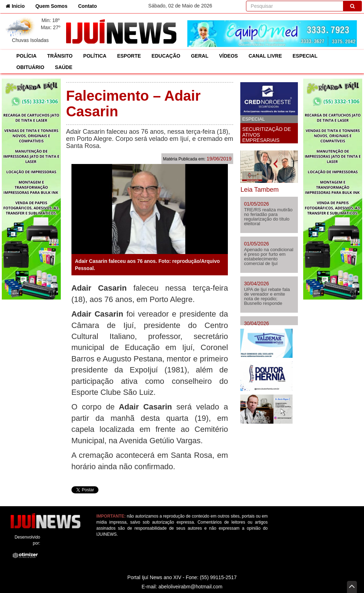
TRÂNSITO (60, 56)
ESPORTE (129, 56)
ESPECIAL (305, 56)
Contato (88, 6)
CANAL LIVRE (265, 56)
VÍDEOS (228, 56)
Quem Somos (51, 6)
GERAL (200, 56)
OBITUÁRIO (30, 67)
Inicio (18, 6)
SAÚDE (64, 67)
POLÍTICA (95, 56)
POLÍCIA (26, 56)
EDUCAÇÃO (166, 56)
